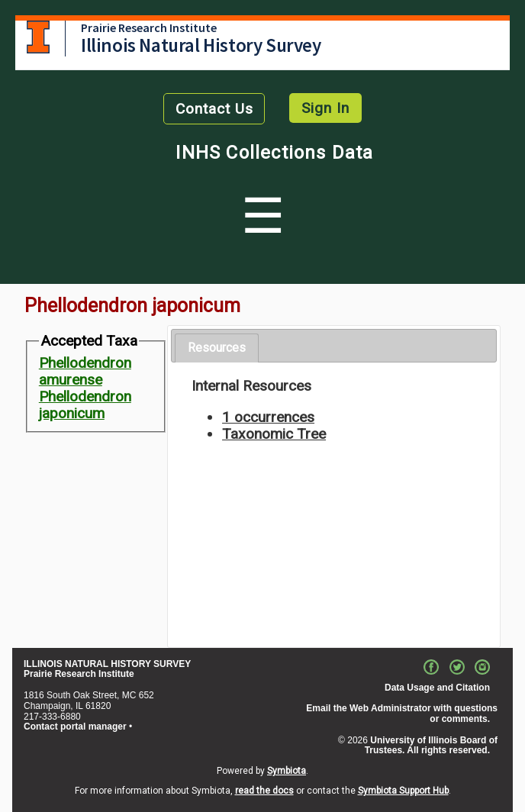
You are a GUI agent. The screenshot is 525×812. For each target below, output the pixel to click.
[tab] (217, 348)
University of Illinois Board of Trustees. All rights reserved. (431, 746)
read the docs (264, 791)
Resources (217, 348)
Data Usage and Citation (437, 688)
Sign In (325, 108)
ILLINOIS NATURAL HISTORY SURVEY (107, 664)
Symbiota (287, 771)
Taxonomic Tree (274, 434)
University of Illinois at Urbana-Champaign (38, 37)
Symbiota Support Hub (403, 791)
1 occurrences (268, 417)
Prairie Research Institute (149, 27)
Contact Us (214, 109)
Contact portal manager (75, 727)
